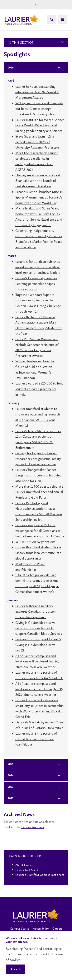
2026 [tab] (10, 68)
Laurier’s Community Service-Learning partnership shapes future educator (36, 284)
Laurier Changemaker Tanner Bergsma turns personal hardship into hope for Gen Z (38, 475)
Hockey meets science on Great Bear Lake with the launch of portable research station (38, 181)
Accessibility (41, 929)
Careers (57, 929)
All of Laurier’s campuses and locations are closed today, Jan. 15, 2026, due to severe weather (39, 689)
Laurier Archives (33, 827)
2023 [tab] (9, 787)
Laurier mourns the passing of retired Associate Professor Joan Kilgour (36, 739)
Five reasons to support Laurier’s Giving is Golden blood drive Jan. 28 (38, 645)
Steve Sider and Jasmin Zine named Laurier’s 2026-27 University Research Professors (37, 142)
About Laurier (24, 865)
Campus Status (20, 929)
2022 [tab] (9, 798)
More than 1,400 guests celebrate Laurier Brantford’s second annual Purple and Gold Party (39, 492)
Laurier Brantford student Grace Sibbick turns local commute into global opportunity (38, 553)
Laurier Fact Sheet (27, 870)
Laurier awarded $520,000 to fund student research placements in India (39, 389)
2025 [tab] (9, 764)
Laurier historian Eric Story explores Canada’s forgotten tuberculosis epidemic (35, 611)
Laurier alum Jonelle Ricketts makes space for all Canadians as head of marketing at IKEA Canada (40, 531)
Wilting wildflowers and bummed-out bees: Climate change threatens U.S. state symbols (39, 109)
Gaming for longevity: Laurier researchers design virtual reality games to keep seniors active (38, 459)
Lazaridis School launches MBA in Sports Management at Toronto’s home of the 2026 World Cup (39, 197)
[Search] (51, 19)
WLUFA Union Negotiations (35, 542)
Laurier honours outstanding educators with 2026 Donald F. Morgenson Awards (37, 92)
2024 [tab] (10, 776)
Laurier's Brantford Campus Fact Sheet (40, 875)
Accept (16, 969)
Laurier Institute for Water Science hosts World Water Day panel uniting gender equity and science (40, 125)
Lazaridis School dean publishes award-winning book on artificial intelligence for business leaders (38, 267)
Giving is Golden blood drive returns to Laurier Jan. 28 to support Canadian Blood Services (39, 628)
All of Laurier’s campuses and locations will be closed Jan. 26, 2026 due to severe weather (37, 661)
